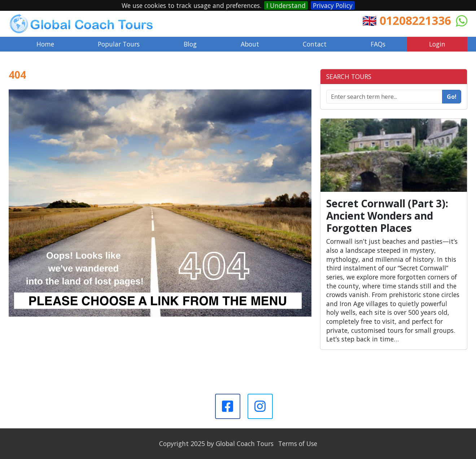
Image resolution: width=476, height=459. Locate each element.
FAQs (378, 44)
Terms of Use (298, 443)
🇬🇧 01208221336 (407, 20)
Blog (190, 44)
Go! (452, 97)
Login (437, 44)
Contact (315, 44)
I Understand (286, 5)
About (250, 44)
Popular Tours (119, 44)
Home (45, 44)
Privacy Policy (333, 5)
